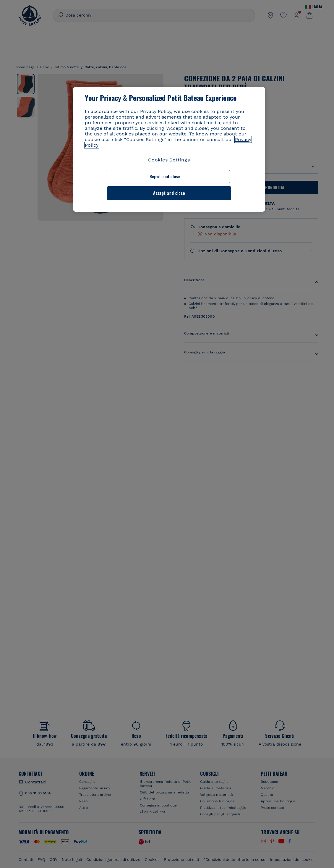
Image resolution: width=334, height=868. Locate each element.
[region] (169, 141)
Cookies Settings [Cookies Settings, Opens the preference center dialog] (169, 160)
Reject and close (121, 176)
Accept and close (214, 176)
